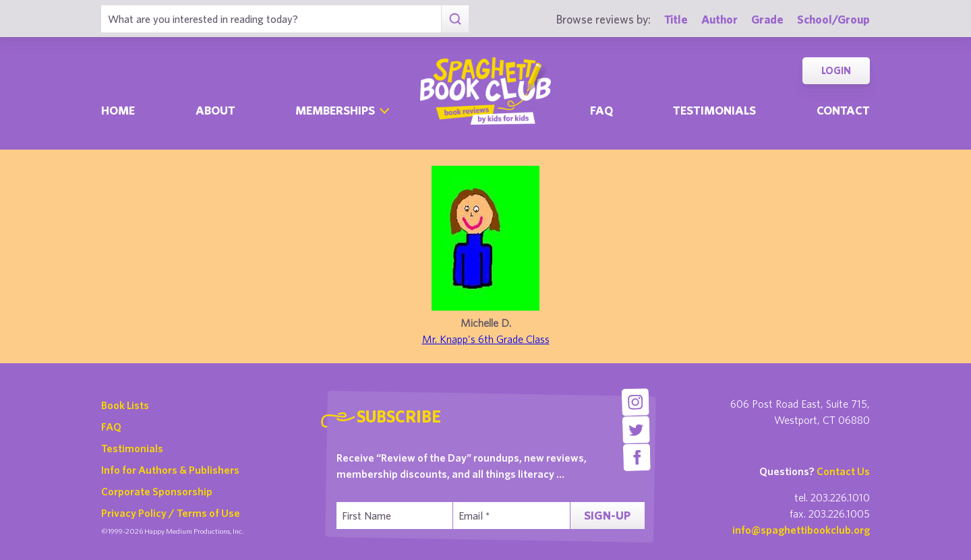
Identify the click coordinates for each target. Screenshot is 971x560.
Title (676, 19)
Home (118, 110)
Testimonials (714, 110)
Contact (843, 110)
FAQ (111, 427)
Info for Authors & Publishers (170, 470)
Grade (767, 19)
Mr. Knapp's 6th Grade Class (486, 339)
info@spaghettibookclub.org (801, 530)
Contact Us (843, 471)
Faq (601, 110)
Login (836, 70)
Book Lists (125, 405)
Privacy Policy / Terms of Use (171, 513)
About (215, 110)
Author (719, 19)
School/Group (833, 19)
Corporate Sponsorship (157, 491)
